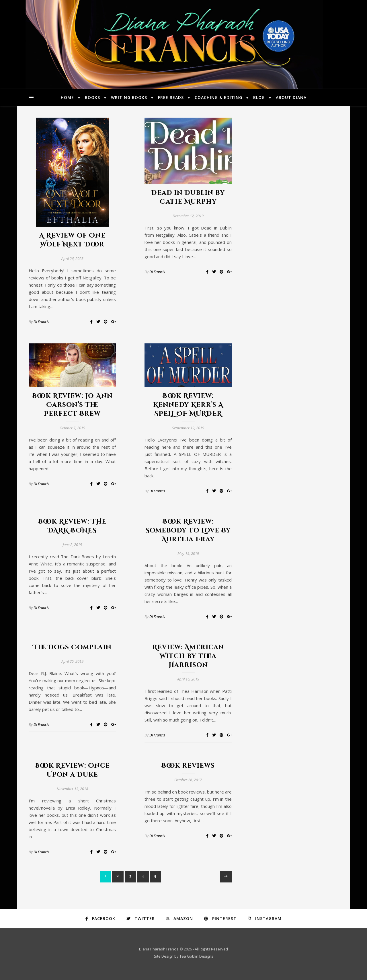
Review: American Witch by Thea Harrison (188, 656)
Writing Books (129, 97)
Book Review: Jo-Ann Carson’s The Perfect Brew (72, 405)
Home (67, 97)
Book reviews (188, 766)
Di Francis (41, 322)
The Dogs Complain (72, 647)
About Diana (291, 97)
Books (92, 97)
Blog (259, 97)
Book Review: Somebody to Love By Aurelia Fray (188, 531)
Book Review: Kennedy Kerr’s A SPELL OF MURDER (188, 405)
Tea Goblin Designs (196, 956)
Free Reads (171, 97)
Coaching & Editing (218, 97)
